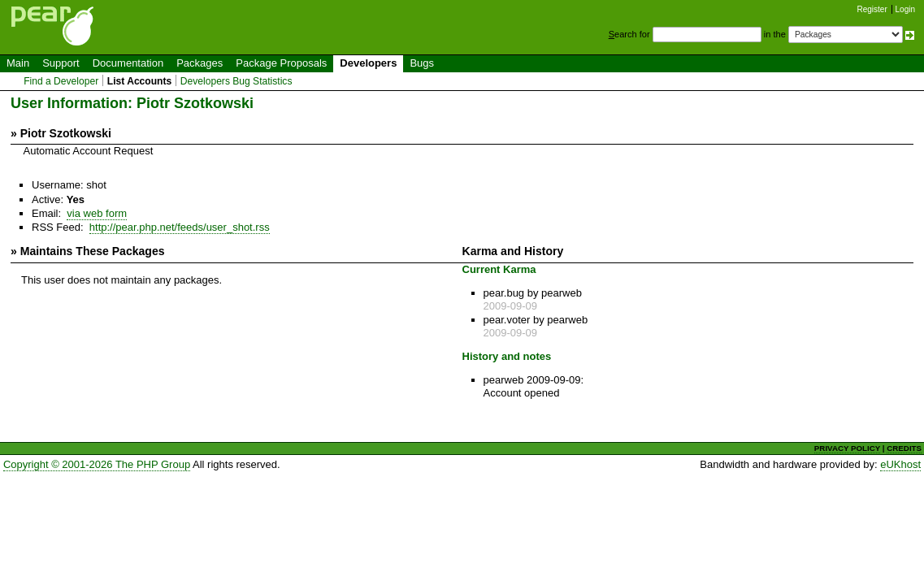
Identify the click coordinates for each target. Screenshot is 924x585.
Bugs (422, 63)
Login (905, 9)
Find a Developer (61, 81)
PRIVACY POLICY (847, 448)
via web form (97, 213)
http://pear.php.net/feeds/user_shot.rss (180, 227)
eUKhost (900, 464)
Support (61, 63)
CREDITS (904, 448)
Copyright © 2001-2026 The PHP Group (97, 464)
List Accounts (139, 81)
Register (872, 9)
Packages (200, 63)
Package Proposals (281, 63)
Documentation (128, 63)
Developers (368, 63)
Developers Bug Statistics (236, 81)
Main (18, 63)
